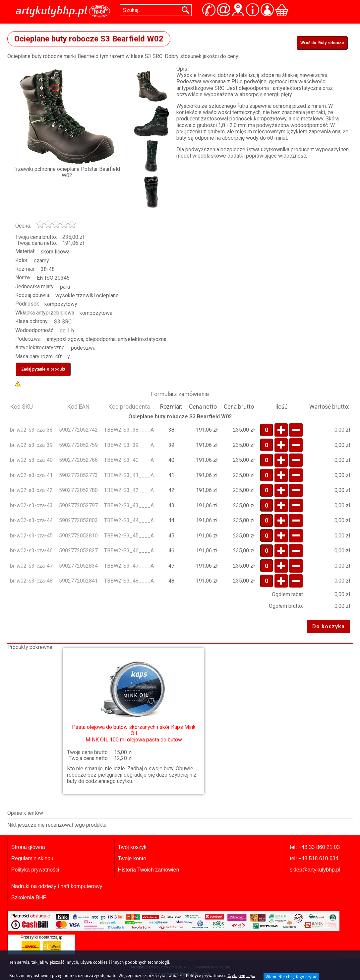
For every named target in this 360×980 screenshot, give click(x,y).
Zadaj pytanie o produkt (43, 369)
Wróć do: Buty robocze (322, 43)
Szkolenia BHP (29, 898)
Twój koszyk (132, 847)
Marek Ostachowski (195, 974)
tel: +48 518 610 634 (314, 858)
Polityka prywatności (35, 870)
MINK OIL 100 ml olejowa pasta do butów (134, 699)
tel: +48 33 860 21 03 (315, 847)
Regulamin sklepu (32, 858)
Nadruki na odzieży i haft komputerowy (57, 886)
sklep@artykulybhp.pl (315, 870)
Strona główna (28, 847)
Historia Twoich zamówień (149, 870)
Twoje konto (132, 858)
